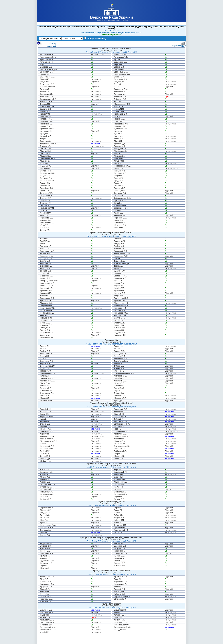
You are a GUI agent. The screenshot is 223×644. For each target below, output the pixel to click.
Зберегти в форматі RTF (47, 44)
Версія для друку (179, 45)
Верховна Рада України (111, 17)
